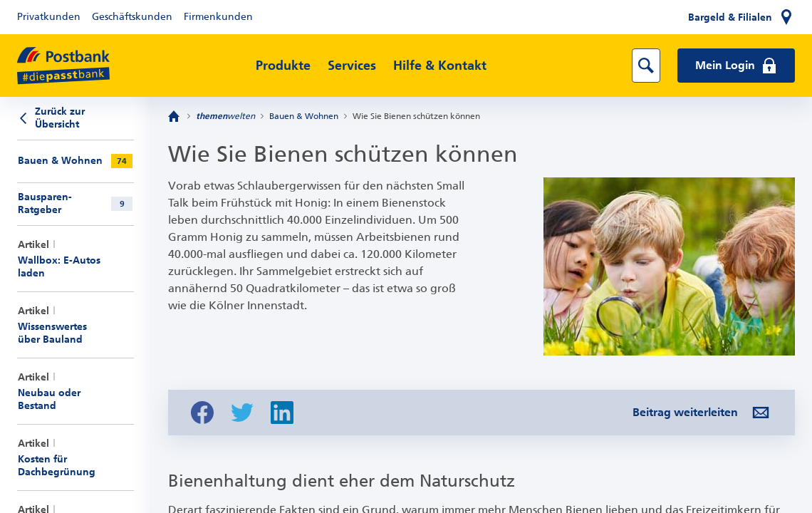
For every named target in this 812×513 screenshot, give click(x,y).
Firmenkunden (218, 17)
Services (352, 66)
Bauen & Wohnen (304, 116)
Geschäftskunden (132, 17)
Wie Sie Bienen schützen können (416, 116)
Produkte (283, 66)
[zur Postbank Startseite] (63, 66)
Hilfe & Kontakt (440, 66)
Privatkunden (49, 17)
